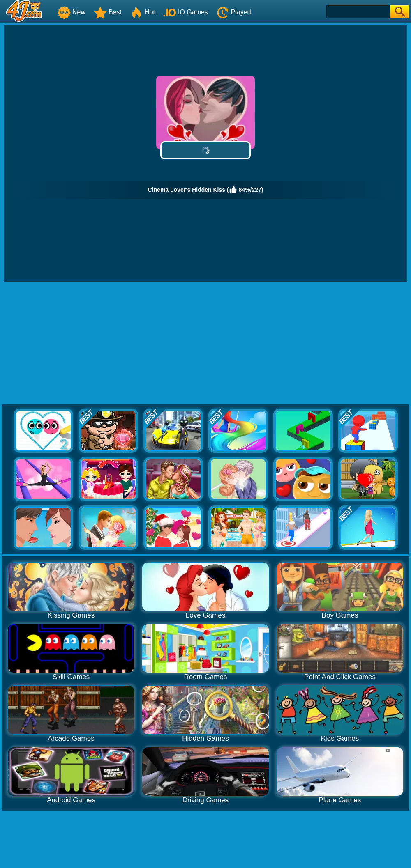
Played (234, 12)
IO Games (186, 12)
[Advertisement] (206, 344)
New (72, 12)
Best (108, 12)
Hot (142, 12)
